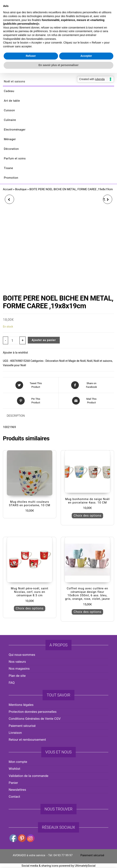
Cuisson (9, 110)
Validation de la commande (29, 776)
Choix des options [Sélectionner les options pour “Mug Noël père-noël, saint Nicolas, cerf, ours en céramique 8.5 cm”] (30, 608)
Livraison (15, 733)
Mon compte (18, 762)
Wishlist (14, 769)
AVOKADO (58, 36)
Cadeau (9, 91)
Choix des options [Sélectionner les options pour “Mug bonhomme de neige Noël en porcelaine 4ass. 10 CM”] (88, 515)
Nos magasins (19, 669)
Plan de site (17, 676)
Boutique (21, 189)
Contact (14, 797)
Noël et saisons (15, 81)
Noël (90, 361)
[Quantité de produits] (14, 340)
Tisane (8, 168)
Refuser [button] (31, 453)
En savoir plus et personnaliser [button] (59, 463)
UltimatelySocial (85, 866)
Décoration (11, 149)
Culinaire (10, 120)
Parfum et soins (15, 158)
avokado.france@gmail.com (59, 8)
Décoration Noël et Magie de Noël (66, 361)
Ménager (10, 139)
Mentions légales (21, 705)
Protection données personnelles (33, 712)
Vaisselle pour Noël (14, 365)
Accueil (8, 189)
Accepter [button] (86, 453)
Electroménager (15, 130)
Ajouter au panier (44, 340)
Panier (13, 783)
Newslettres (17, 790)
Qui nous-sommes (22, 655)
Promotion (11, 178)
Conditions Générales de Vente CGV (35, 719)
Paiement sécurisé (22, 726)
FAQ (12, 683)
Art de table (12, 101)
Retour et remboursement (27, 740)
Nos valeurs (17, 662)
